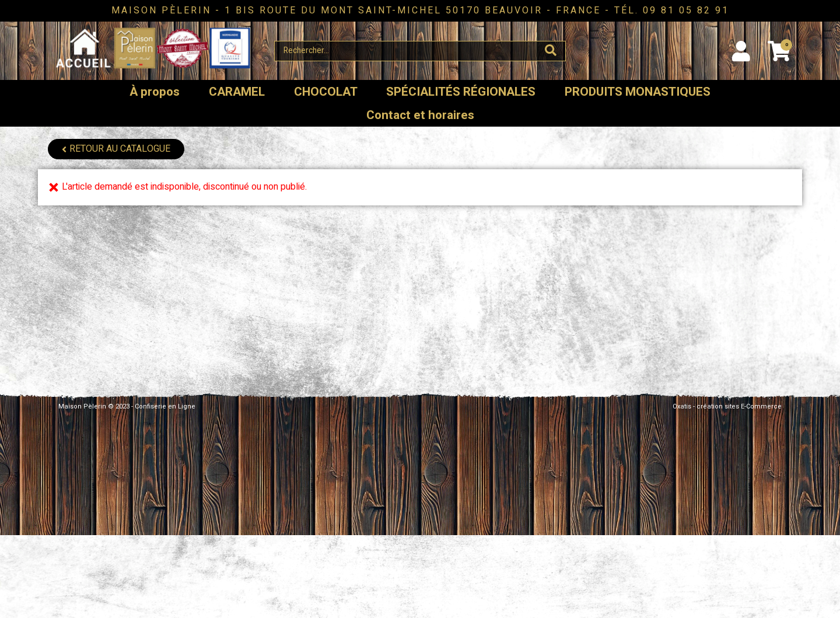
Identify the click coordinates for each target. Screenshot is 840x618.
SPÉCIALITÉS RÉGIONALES (461, 92)
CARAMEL (237, 92)
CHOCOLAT (326, 92)
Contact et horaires (420, 115)
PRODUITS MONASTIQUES (638, 92)
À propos (155, 92)
